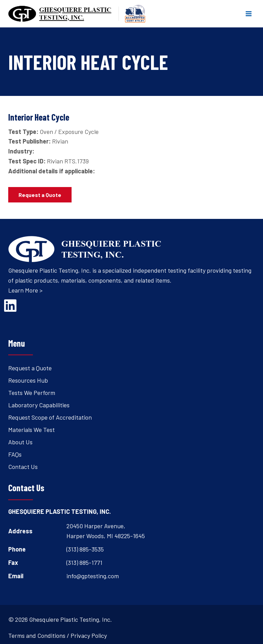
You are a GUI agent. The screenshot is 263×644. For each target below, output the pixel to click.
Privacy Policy (89, 635)
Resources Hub (28, 380)
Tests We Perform (32, 393)
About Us (20, 442)
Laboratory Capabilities (39, 405)
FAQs (15, 454)
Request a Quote (30, 368)
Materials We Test (32, 430)
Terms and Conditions (37, 635)
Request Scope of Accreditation (50, 417)
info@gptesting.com (93, 576)
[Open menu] (248, 14)
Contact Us (23, 467)
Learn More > (25, 290)
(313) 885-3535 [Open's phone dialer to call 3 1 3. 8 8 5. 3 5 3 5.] (85, 549)
